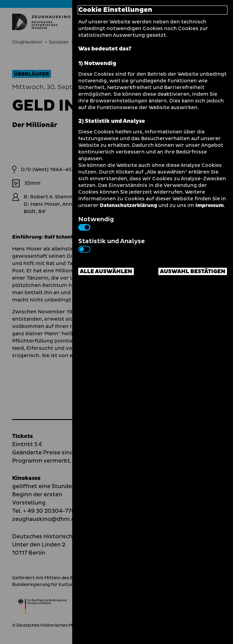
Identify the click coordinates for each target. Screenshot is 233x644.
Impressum (209, 205)
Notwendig (96, 223)
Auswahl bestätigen (193, 272)
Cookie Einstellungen (115, 10)
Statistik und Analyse (111, 245)
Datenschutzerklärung (128, 205)
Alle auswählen (106, 272)
